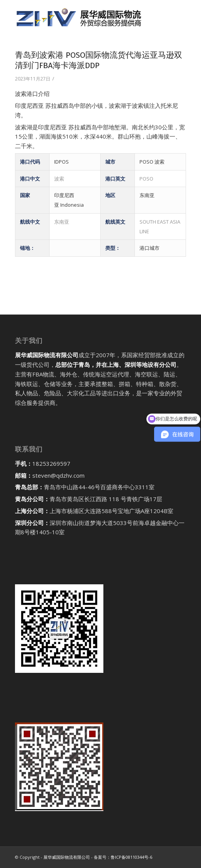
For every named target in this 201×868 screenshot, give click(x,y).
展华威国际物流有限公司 (67, 857)
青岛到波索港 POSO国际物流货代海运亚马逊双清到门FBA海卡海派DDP (99, 60)
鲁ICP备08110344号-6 (131, 857)
